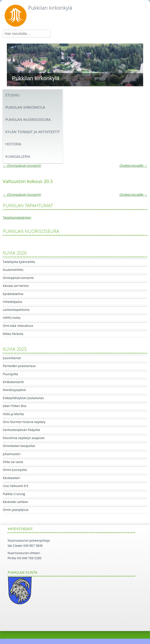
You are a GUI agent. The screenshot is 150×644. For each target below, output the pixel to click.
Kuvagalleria (18, 157)
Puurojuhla (10, 374)
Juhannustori (12, 454)
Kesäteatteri (11, 478)
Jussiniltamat (12, 358)
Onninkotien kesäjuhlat (19, 446)
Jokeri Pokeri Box (15, 406)
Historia (13, 144)
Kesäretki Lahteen (15, 502)
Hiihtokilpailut (12, 302)
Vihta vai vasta (13, 462)
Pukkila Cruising (14, 494)
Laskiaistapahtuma (16, 310)
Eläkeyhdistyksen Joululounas (23, 398)
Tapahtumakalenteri (17, 218)
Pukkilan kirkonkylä (50, 8)
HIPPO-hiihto (12, 318)
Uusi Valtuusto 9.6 (15, 486)
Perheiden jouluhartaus (19, 366)
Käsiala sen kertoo (16, 286)
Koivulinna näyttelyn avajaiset (24, 438)
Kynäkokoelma (13, 294)
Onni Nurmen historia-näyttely (24, 422)
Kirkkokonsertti (13, 382)
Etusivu (12, 95)
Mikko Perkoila (13, 334)
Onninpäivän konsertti (22, 166)
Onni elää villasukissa (18, 326)
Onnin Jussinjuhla (15, 470)
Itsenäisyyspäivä (14, 390)
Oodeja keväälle (133, 166)
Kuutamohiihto (13, 270)
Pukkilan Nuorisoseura (28, 120)
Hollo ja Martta (13, 414)
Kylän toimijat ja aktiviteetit (33, 132)
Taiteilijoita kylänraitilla (19, 262)
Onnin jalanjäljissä (16, 510)
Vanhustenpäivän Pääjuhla (21, 430)
